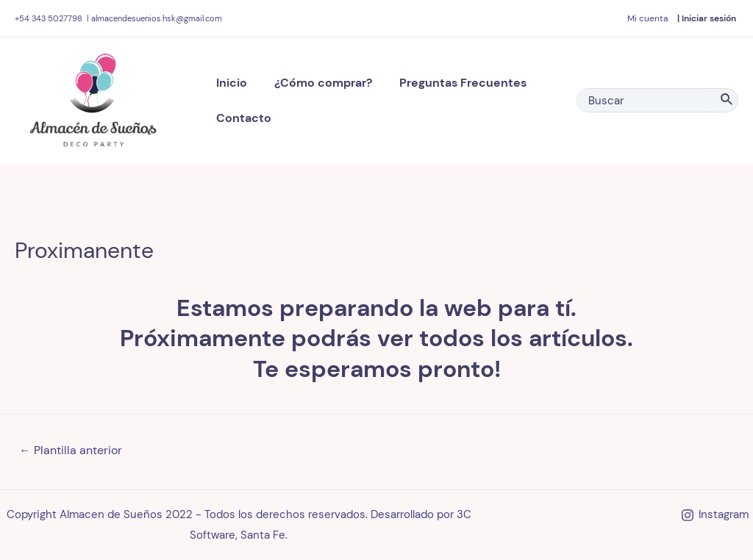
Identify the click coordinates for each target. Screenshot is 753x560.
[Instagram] (715, 515)
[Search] (727, 100)
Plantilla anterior (71, 450)
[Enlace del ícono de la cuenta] (647, 18)
